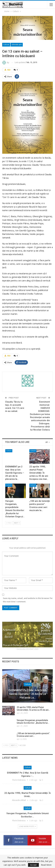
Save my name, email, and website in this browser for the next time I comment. (28, 600)
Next (17, 523)
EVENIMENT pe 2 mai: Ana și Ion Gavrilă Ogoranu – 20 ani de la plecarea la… (27, 694)
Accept (33, 865)
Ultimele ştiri (17, 45)
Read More (46, 865)
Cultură (6, 45)
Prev (9, 523)
